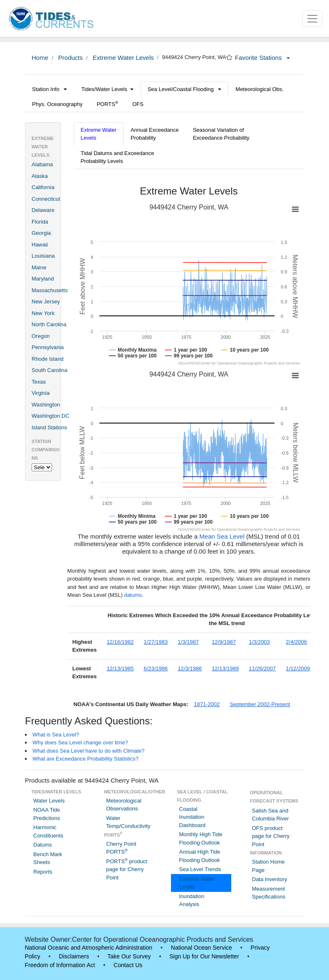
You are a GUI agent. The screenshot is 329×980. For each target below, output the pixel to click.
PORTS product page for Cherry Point (127, 869)
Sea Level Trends (200, 869)
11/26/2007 (262, 669)
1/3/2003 (259, 642)
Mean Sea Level (222, 536)
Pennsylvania (48, 347)
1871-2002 (207, 704)
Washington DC (51, 416)
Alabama (42, 164)
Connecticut (46, 199)
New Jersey (46, 302)
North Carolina (49, 324)
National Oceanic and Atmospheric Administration (89, 948)
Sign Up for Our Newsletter (204, 956)
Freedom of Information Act (60, 965)
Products (70, 58)
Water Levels (49, 801)
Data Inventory (270, 879)
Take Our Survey (129, 956)
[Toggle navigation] (312, 19)
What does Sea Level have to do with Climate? (89, 751)
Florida (40, 222)
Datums (43, 845)
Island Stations (49, 427)
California (43, 187)
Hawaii (40, 245)
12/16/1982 (120, 642)
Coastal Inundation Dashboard (193, 817)
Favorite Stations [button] (262, 58)
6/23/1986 (156, 669)
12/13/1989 (225, 669)
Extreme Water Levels (122, 58)
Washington (46, 405)
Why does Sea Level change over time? (80, 742)
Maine (39, 267)
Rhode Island (48, 359)
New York (43, 313)
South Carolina (49, 370)
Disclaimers (74, 956)
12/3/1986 (190, 669)
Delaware (43, 210)
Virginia (41, 393)
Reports (43, 872)
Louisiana (43, 256)
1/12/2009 (298, 669)
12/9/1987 (224, 642)
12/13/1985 (120, 669)
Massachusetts (50, 290)
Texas (39, 382)
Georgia (41, 233)
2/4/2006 (296, 642)
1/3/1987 (188, 642)
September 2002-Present (260, 704)
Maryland (43, 279)
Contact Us (128, 965)
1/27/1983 (156, 642)
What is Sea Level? (56, 735)
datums (133, 595)
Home (40, 58)
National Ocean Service (202, 948)
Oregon (41, 336)
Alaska (40, 176)
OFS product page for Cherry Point (271, 836)
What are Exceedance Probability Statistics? (85, 759)
